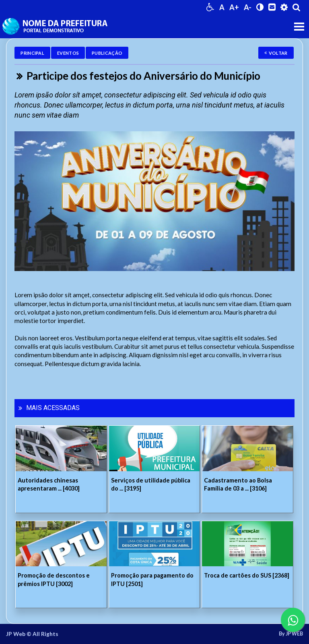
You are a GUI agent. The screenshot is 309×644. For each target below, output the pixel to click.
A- (248, 7)
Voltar (276, 53)
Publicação (107, 53)
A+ (234, 7)
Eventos (68, 53)
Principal (32, 53)
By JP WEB (291, 634)
